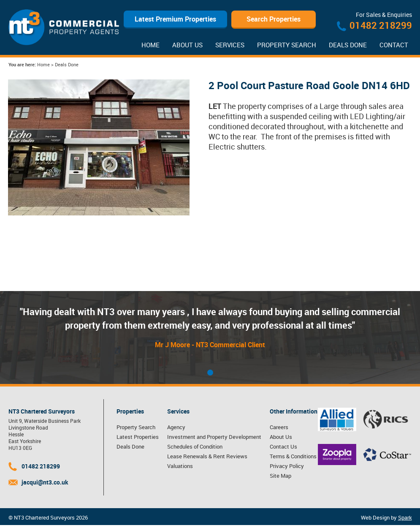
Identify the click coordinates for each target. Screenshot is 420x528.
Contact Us (283, 446)
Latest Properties (138, 437)
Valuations (180, 466)
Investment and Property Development (214, 437)
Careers (279, 427)
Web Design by (386, 517)
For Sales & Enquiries (384, 15)
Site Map (280, 476)
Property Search (287, 45)
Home (150, 45)
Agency (176, 427)
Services (230, 45)
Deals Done (348, 45)
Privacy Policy (287, 466)
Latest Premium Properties (175, 19)
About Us (187, 45)
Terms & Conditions (293, 456)
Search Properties (274, 19)
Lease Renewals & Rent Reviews (207, 456)
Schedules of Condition (195, 446)
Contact (394, 45)
